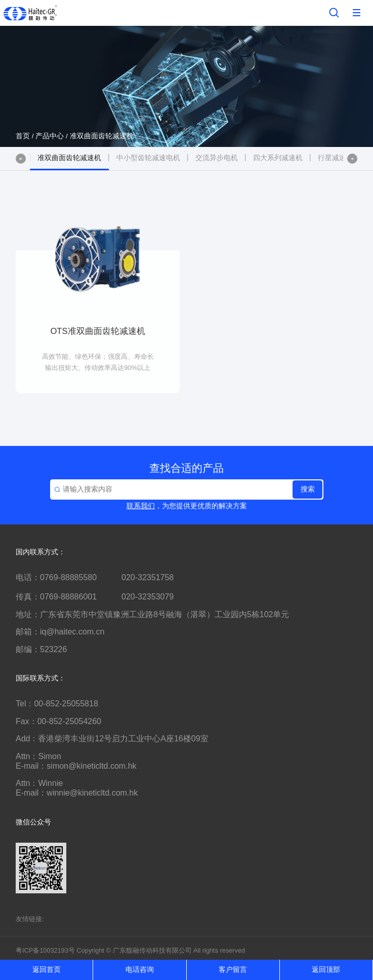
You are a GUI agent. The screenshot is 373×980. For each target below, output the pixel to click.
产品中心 (50, 136)
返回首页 (47, 970)
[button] (21, 159)
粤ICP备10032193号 (45, 950)
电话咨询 (140, 970)
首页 (23, 136)
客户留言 (233, 970)
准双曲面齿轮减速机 (102, 136)
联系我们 (141, 506)
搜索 (308, 489)
